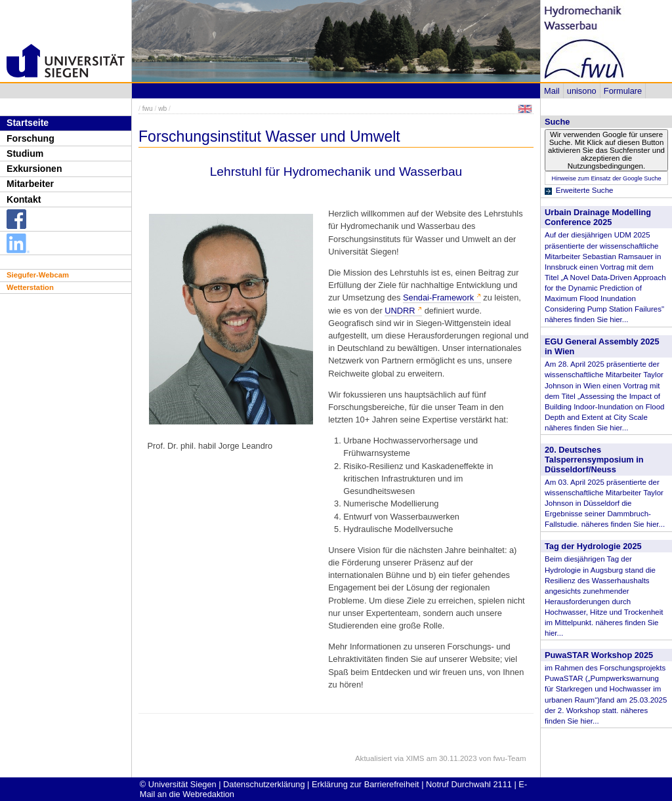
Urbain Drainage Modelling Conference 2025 (598, 217)
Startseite (28, 123)
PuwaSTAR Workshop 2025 (599, 655)
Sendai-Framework (438, 298)
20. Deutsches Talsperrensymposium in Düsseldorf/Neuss (594, 460)
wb (162, 109)
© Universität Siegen (178, 784)
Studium (25, 154)
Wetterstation (30, 287)
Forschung (31, 138)
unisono (582, 91)
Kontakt (24, 199)
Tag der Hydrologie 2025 (593, 546)
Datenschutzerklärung (264, 784)
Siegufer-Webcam (38, 275)
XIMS (415, 758)
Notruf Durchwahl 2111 (469, 784)
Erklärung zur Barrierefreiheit (366, 784)
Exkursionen (34, 169)
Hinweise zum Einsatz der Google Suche (606, 178)
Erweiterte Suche (585, 190)
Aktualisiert (373, 758)
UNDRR (400, 311)
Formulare (623, 91)
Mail (552, 91)
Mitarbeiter (30, 184)
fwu (148, 109)
